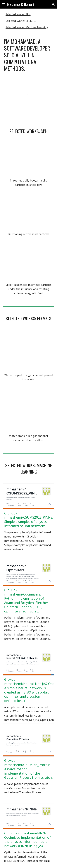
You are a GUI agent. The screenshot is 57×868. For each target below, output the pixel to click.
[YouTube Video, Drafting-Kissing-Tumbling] (29, 213)
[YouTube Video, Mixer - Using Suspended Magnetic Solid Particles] (29, 263)
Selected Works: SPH (18, 14)
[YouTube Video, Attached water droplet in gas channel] (29, 350)
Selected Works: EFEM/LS (21, 21)
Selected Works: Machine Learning (27, 27)
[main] (29, 55)
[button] (4, 4)
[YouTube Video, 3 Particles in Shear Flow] (29, 160)
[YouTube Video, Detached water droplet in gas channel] (29, 411)
